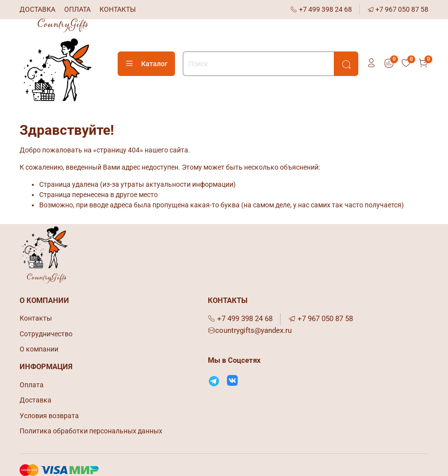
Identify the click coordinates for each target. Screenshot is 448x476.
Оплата (32, 385)
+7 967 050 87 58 (398, 9)
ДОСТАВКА (37, 9)
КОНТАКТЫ (118, 9)
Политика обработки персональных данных (91, 431)
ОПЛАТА (77, 9)
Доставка (36, 400)
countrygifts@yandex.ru (250, 330)
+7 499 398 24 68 (321, 9)
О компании (39, 349)
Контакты (36, 318)
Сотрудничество (46, 334)
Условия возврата (49, 416)
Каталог (146, 64)
